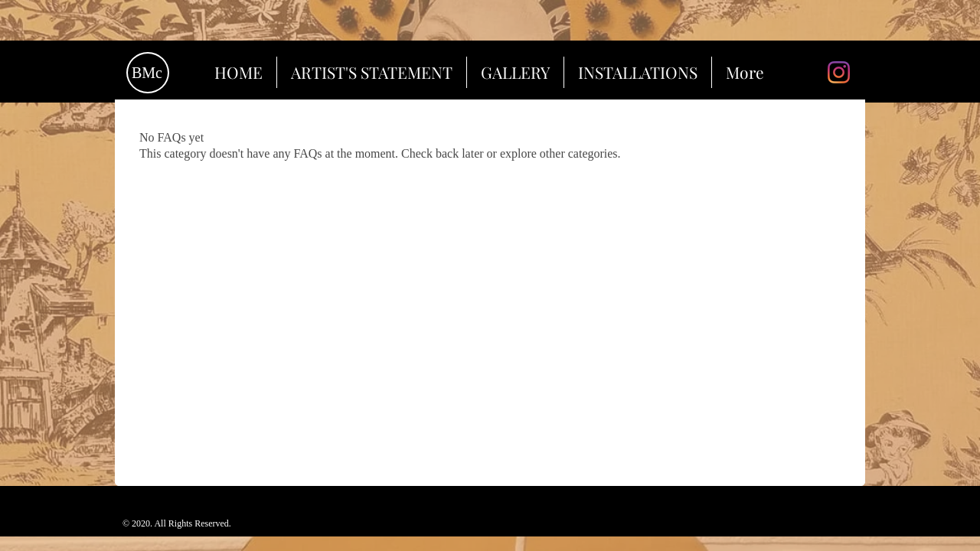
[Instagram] (839, 72)
